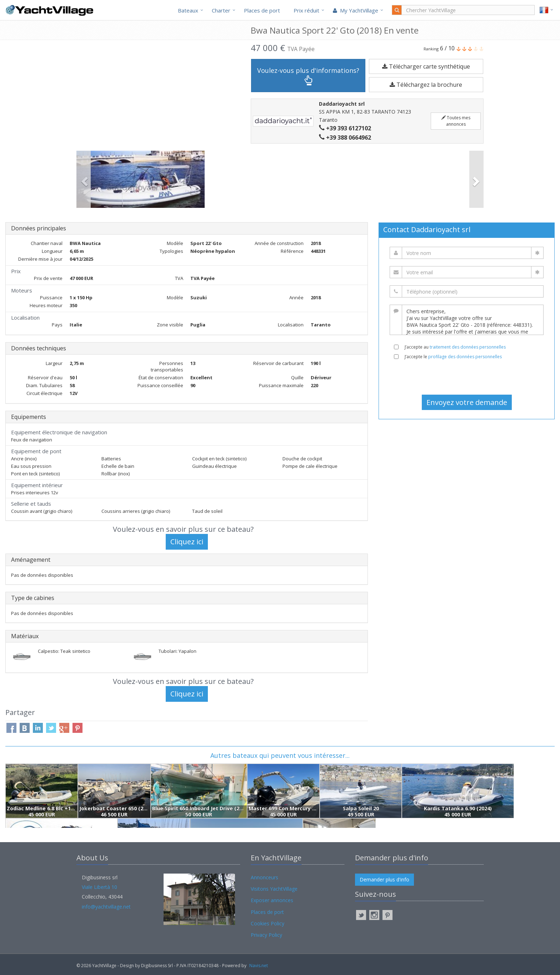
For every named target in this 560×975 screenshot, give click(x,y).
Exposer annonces (272, 900)
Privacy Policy (266, 935)
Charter (221, 10)
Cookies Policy (267, 923)
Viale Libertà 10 (99, 887)
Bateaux (188, 10)
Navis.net (259, 966)
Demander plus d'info (384, 879)
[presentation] (467, 377)
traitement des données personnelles (468, 347)
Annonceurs (264, 877)
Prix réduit (306, 10)
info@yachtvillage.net (106, 907)
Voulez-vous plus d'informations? (308, 76)
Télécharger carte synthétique (426, 66)
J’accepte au (455, 347)
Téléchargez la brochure (426, 85)
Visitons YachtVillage (274, 889)
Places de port (262, 10)
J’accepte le (453, 357)
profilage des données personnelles (465, 357)
